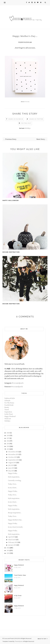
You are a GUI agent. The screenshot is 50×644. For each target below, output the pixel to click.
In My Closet (9, 414)
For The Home (9, 403)
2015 (8, 444)
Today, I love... (12, 484)
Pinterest (27, 102)
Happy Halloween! (11, 200)
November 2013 (13, 455)
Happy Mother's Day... (15, 520)
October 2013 (13, 457)
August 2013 (12, 463)
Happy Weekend (10, 416)
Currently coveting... (15, 481)
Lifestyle (7, 401)
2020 (8, 433)
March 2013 (12, 540)
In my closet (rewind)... (16, 527)
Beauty (7, 407)
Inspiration (8, 412)
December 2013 (13, 452)
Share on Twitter (36, 119)
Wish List (8, 419)
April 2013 (12, 537)
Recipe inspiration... (15, 513)
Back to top (43, 639)
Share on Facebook (16, 119)
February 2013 (13, 542)
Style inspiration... (14, 477)
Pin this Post (26, 123)
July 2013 (11, 465)
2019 (8, 436)
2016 (8, 441)
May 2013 (11, 471)
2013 (8, 449)
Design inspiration (11, 304)
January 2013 (12, 545)
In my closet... (13, 488)
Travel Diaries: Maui (20, 575)
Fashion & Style (10, 398)
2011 (8, 551)
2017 (8, 438)
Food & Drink (9, 405)
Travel (7, 410)
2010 (8, 553)
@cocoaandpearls (18, 383)
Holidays (28, 128)
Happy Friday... (13, 473)
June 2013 (11, 468)
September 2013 (14, 460)
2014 (8, 446)
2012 (8, 548)
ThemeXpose (19, 641)
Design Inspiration (11, 252)
